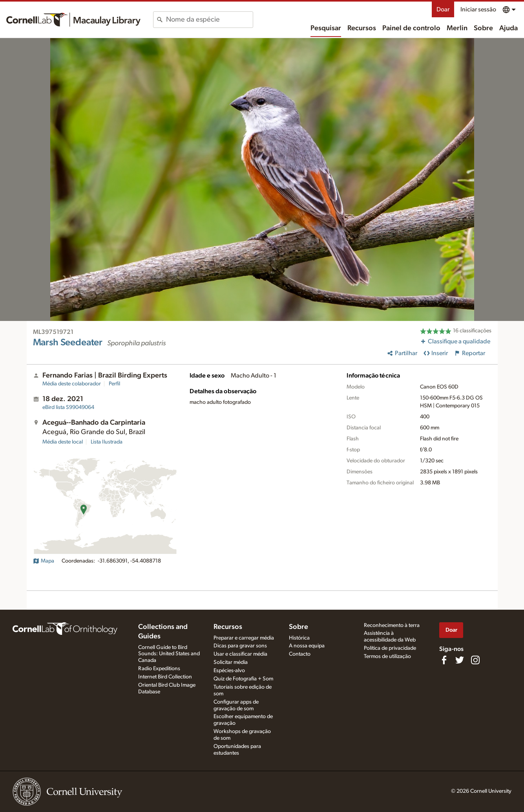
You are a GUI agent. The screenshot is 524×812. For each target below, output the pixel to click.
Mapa (44, 561)
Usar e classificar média (240, 654)
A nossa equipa (307, 646)
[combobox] (209, 20)
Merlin (457, 28)
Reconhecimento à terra (392, 625)
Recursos (362, 28)
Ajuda (508, 28)
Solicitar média (231, 662)
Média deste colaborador (72, 384)
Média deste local (63, 442)
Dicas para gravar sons (240, 646)
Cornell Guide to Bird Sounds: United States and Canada (169, 654)
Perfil (114, 384)
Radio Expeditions (159, 669)
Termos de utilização (387, 656)
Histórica (299, 638)
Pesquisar (326, 28)
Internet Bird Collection (165, 677)
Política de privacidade (390, 648)
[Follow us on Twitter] (460, 660)
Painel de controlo (411, 28)
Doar (443, 9)
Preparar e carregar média (244, 638)
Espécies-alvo (229, 671)
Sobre (483, 28)
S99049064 (68, 407)
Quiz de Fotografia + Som (243, 679)
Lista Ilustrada (107, 442)
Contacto (300, 654)
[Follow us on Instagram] (475, 660)
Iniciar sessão (478, 9)
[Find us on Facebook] (444, 660)
